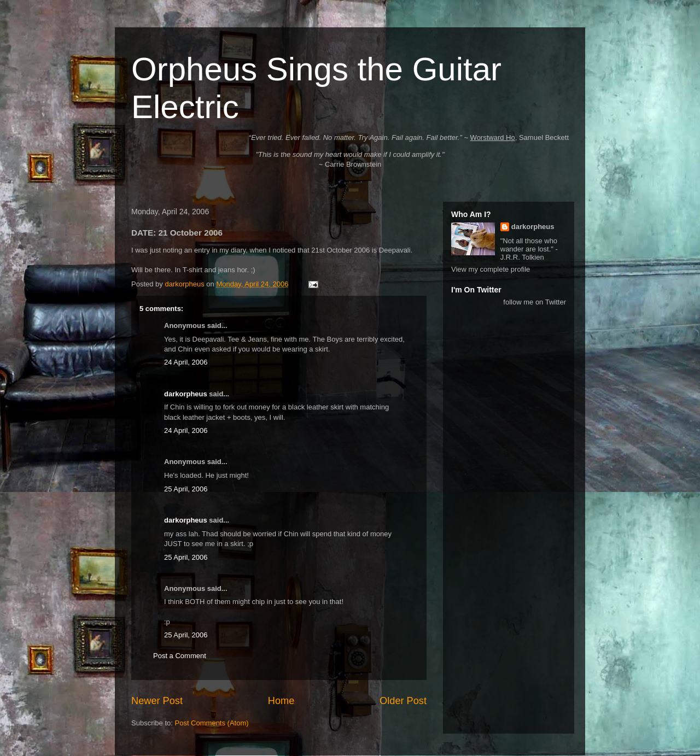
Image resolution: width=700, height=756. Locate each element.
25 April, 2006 (186, 489)
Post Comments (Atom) (212, 723)
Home (281, 701)
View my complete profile (491, 269)
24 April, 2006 (186, 362)
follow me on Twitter (535, 302)
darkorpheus (186, 394)
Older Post (403, 701)
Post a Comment (180, 656)
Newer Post (157, 701)
